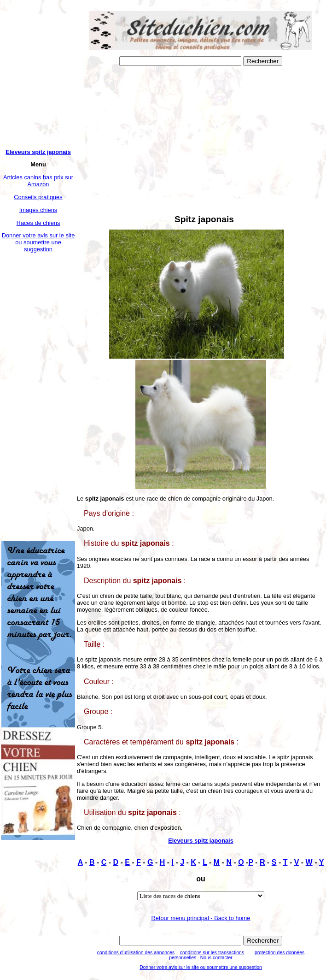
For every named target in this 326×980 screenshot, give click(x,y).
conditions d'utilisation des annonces (136, 953)
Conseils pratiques (38, 197)
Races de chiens (38, 223)
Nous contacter (216, 958)
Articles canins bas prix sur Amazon (38, 181)
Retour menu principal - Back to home (201, 918)
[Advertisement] (38, 397)
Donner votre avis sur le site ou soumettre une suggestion (38, 242)
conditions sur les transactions (212, 953)
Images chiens (38, 210)
